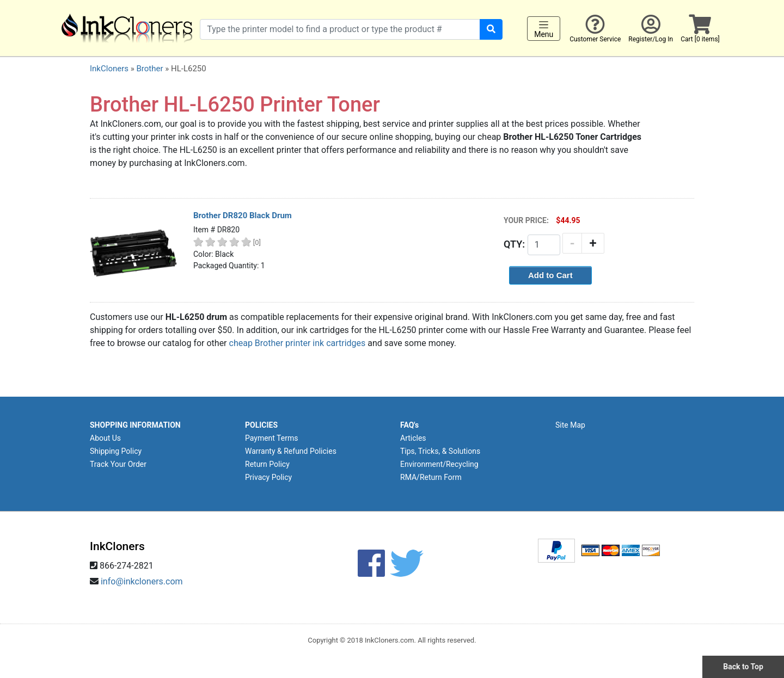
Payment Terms (271, 438)
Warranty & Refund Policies (291, 451)
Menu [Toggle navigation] (544, 29)
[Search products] (340, 29)
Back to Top (743, 667)
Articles (413, 438)
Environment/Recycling (439, 464)
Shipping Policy (116, 451)
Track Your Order (118, 464)
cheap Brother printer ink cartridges (298, 343)
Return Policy (267, 464)
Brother (149, 69)
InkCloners (109, 69)
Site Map (570, 425)
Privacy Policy (268, 477)
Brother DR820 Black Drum (243, 215)
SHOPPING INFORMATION (135, 425)
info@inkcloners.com (142, 581)
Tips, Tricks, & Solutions (440, 451)
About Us (105, 438)
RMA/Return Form (431, 477)
